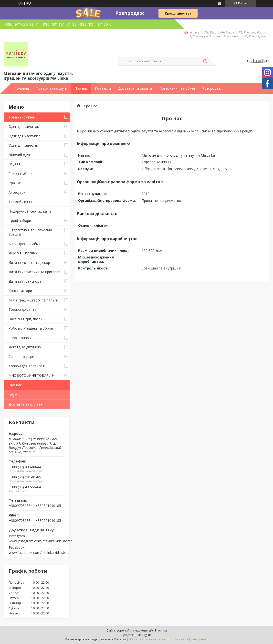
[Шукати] (205, 61)
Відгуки (15, 395)
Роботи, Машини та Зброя (31, 328)
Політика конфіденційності (189, 639)
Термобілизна (20, 202)
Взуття (14, 164)
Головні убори (21, 174)
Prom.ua (161, 630)
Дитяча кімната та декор (29, 263)
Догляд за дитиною (25, 347)
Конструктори (20, 291)
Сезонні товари (21, 357)
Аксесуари (17, 192)
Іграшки (15, 183)
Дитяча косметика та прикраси (34, 272)
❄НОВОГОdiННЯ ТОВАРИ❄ (31, 375)
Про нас (81, 88)
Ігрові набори (20, 220)
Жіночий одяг (20, 155)
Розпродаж (212, 88)
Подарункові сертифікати (30, 211)
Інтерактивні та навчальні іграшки (30, 232)
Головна (22, 88)
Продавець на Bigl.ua (136, 635)
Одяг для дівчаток (24, 126)
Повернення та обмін (177, 88)
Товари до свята (22, 309)
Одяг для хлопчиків (25, 136)
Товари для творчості (27, 366)
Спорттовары (20, 338)
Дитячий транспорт (25, 281)
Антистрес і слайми (25, 244)
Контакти (103, 88)
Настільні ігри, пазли (26, 319)
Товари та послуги (52, 88)
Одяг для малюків (23, 145)
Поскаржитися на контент (148, 639)
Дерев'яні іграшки (23, 253)
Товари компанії (22, 117)
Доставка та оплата (135, 88)
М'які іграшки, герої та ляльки (33, 300)
